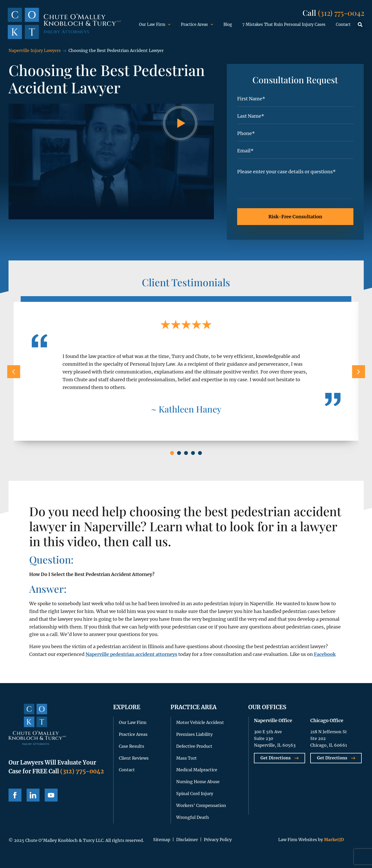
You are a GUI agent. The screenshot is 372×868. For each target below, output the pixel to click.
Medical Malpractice (197, 770)
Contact (343, 24)
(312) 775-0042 (341, 13)
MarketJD (333, 840)
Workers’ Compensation (201, 805)
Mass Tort (187, 758)
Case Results (131, 746)
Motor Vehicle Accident (200, 722)
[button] (360, 25)
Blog (228, 24)
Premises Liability (194, 734)
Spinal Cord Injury (195, 794)
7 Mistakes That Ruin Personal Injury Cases (284, 24)
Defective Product (194, 746)
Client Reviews (134, 758)
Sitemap (162, 840)
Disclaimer (187, 840)
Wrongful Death (193, 817)
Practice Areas (197, 25)
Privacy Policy (218, 840)
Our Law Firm (155, 25)
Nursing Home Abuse (198, 782)
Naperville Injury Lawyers (35, 50)
